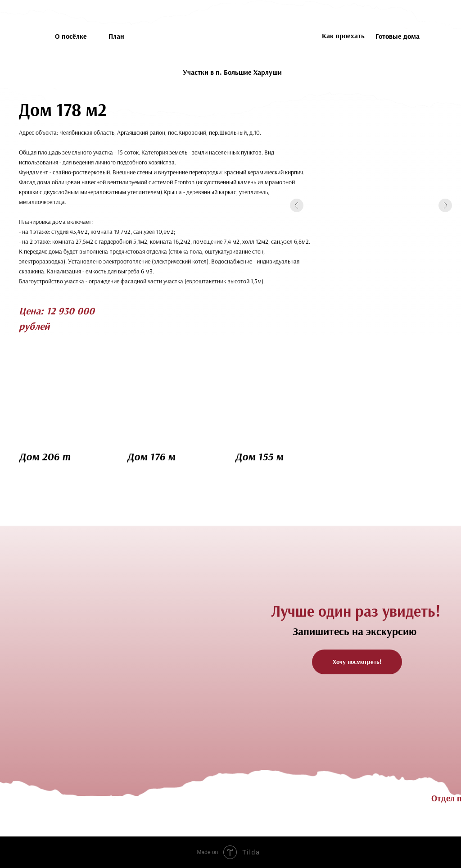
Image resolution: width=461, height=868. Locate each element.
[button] (357, 662)
